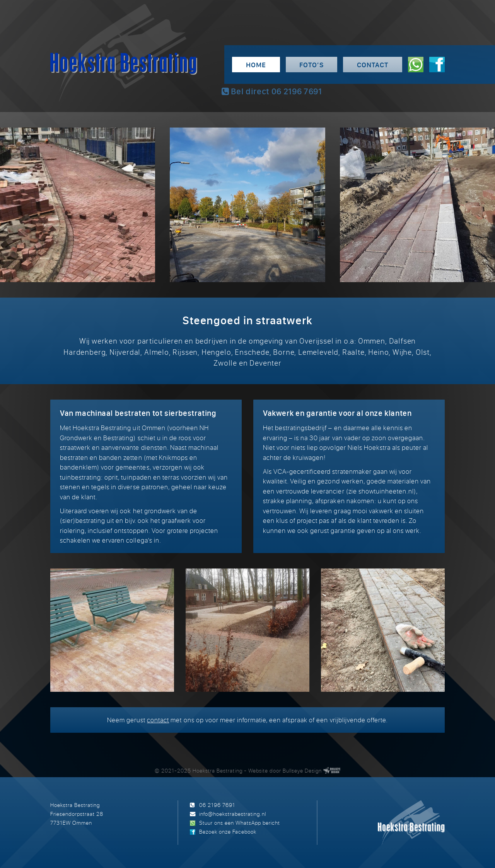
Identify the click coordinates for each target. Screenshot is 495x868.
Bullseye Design (302, 770)
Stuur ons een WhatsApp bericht (240, 823)
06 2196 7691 (217, 805)
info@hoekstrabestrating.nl (232, 814)
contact (158, 720)
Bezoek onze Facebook (228, 831)
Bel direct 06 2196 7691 (272, 91)
